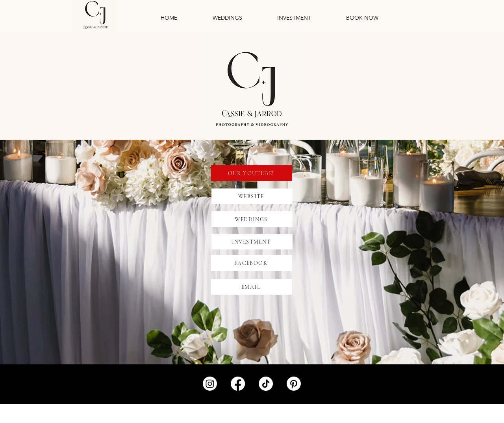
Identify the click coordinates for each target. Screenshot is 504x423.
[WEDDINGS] (252, 219)
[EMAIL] (252, 287)
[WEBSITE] (252, 196)
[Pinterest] (294, 384)
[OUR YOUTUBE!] (252, 173)
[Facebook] (238, 384)
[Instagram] (210, 384)
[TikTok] (266, 384)
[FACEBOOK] (252, 263)
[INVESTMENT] (252, 242)
